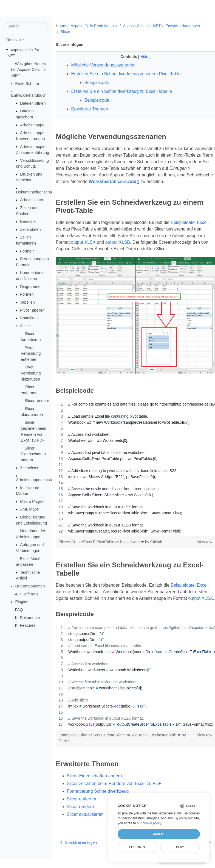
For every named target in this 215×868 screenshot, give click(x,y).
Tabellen (27, 302)
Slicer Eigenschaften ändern (33, 454)
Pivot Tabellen (32, 310)
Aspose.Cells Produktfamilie (94, 26)
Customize (138, 847)
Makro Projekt (32, 501)
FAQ (19, 610)
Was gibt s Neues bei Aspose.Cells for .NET (29, 70)
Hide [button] (139, 57)
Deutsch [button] (14, 40)
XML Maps (29, 509)
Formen (27, 294)
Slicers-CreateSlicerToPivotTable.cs (90, 547)
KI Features (25, 625)
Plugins (22, 602)
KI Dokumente (28, 617)
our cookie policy (149, 823)
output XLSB (152, 249)
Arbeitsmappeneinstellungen (41, 480)
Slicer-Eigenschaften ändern (94, 787)
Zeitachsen (30, 468)
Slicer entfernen (82, 810)
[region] (130, 472)
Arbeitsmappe (32, 125)
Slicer (25, 326)
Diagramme (30, 287)
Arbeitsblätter (32, 200)
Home (61, 26)
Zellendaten (30, 229)
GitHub (156, 547)
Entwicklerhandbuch (29, 95)
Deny (180, 847)
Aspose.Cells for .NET (142, 26)
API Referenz (27, 594)
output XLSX (117, 249)
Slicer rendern (37, 401)
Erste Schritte (27, 83)
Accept (159, 834)
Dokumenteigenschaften (37, 192)
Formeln (27, 251)
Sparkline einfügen (79, 854)
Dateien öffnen (33, 103)
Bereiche (28, 221)
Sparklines (29, 318)
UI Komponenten (30, 586)
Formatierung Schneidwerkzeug (98, 802)
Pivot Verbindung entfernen (31, 353)
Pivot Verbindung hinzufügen (31, 373)
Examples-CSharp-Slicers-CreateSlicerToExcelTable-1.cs (108, 747)
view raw (193, 547)
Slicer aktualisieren (85, 826)
